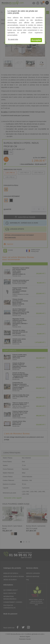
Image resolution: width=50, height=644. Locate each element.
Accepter (36, 40)
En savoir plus (13, 39)
